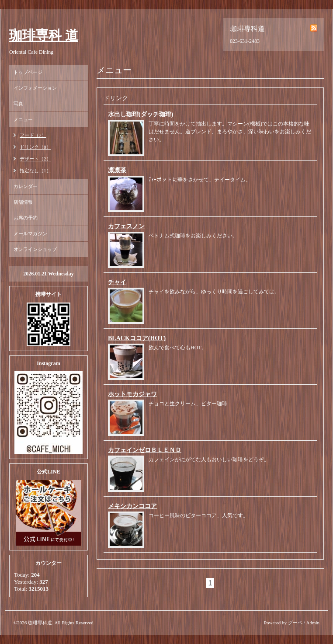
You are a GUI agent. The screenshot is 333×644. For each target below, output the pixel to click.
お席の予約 (26, 218)
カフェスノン (126, 226)
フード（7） (33, 135)
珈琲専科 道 (44, 35)
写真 (18, 104)
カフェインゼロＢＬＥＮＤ (145, 450)
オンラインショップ (35, 249)
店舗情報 (23, 202)
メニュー (23, 119)
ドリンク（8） (35, 147)
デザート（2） (35, 159)
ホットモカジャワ (132, 394)
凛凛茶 (117, 170)
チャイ (117, 282)
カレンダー (26, 186)
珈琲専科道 (40, 623)
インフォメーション (35, 88)
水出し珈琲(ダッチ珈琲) (140, 114)
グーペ (295, 623)
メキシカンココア (132, 506)
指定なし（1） (35, 171)
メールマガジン (30, 233)
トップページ (28, 72)
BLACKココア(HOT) (137, 338)
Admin (313, 623)
